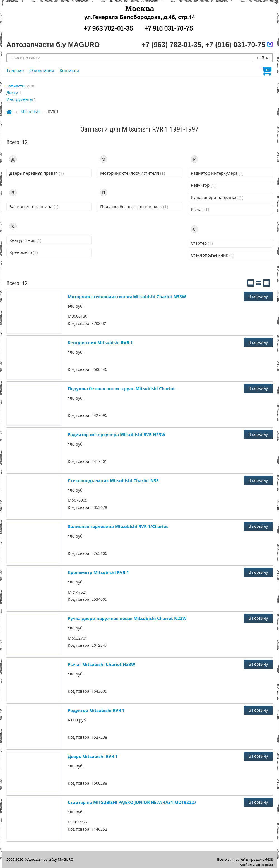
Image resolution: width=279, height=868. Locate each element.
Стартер (202, 243)
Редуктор (203, 185)
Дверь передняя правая (37, 173)
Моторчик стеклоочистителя (133, 173)
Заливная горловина (34, 206)
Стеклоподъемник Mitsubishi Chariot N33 (113, 480)
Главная (15, 71)
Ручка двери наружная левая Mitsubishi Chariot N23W (127, 618)
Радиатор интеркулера (217, 173)
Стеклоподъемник (212, 255)
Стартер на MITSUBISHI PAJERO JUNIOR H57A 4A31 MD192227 (132, 802)
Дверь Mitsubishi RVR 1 (93, 756)
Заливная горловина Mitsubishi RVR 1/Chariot (118, 526)
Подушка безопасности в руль (134, 206)
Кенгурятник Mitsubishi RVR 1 (100, 342)
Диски (12, 93)
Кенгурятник (25, 240)
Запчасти (15, 86)
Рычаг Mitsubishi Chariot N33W (102, 664)
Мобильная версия (256, 865)
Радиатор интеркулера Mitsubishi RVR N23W (117, 434)
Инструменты (20, 99)
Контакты (69, 71)
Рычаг (200, 209)
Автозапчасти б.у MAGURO (50, 859)
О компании (42, 71)
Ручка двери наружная (217, 197)
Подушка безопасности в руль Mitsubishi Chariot (121, 388)
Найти (263, 58)
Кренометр (24, 252)
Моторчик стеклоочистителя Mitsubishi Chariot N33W (127, 296)
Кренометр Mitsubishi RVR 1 (98, 572)
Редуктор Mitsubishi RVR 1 (96, 710)
